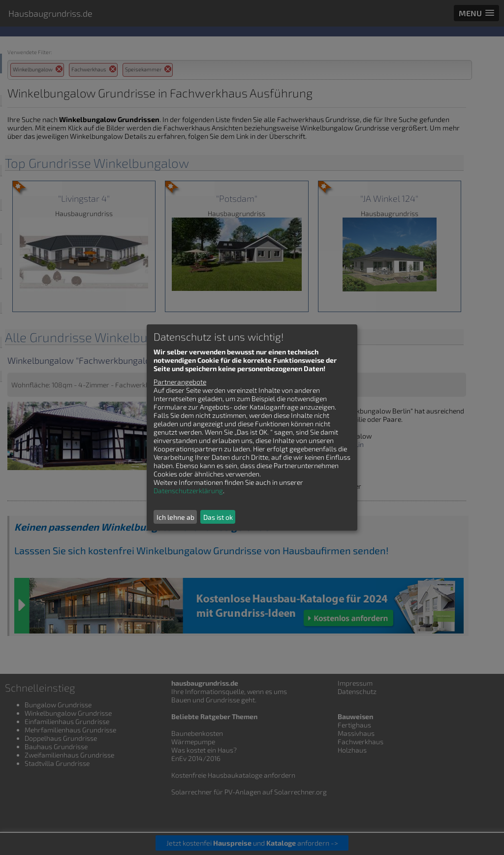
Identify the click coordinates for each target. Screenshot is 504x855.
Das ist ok (218, 517)
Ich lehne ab (175, 517)
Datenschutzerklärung (188, 491)
